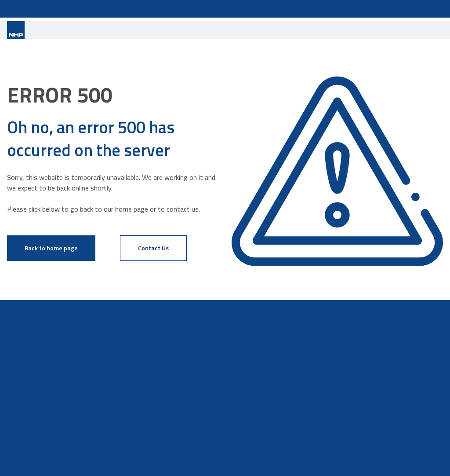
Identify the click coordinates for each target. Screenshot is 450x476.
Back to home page (51, 248)
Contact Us (153, 248)
